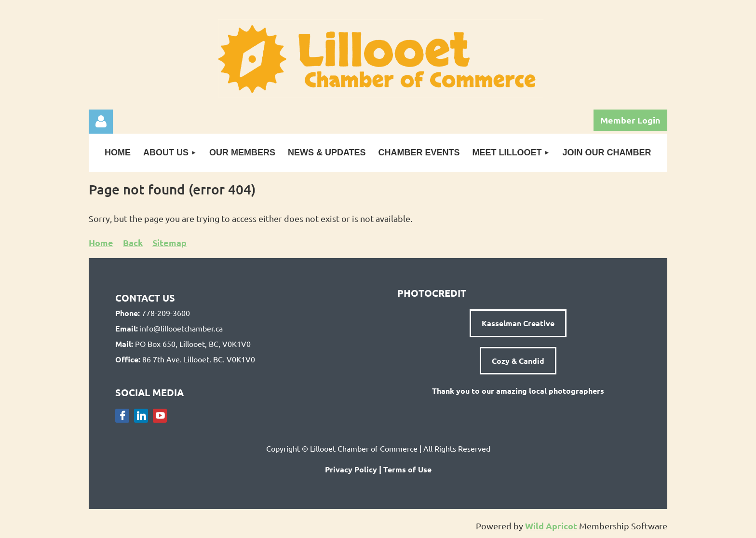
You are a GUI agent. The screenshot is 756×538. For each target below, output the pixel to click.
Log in (101, 122)
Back (133, 242)
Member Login (630, 120)
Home (101, 242)
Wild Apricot (551, 526)
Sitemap (169, 242)
